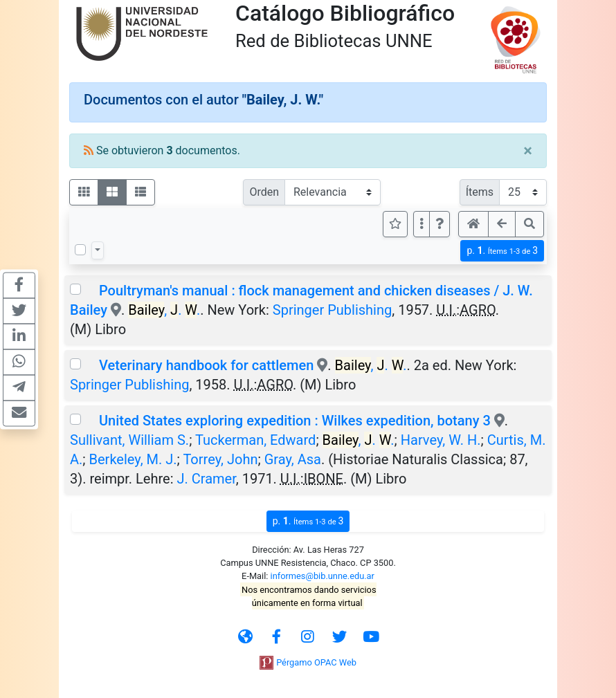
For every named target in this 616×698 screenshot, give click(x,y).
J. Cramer (206, 479)
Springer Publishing (332, 310)
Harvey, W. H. (441, 440)
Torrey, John (220, 459)
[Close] (528, 151)
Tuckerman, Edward (255, 440)
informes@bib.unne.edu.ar (323, 576)
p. (502, 251)
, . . (164, 310)
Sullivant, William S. (129, 440)
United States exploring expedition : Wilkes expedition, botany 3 (295, 421)
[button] (440, 224)
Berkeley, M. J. (133, 459)
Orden (264, 192)
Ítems (480, 192)
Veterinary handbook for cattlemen (206, 365)
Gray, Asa (293, 459)
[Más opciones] (422, 224)
